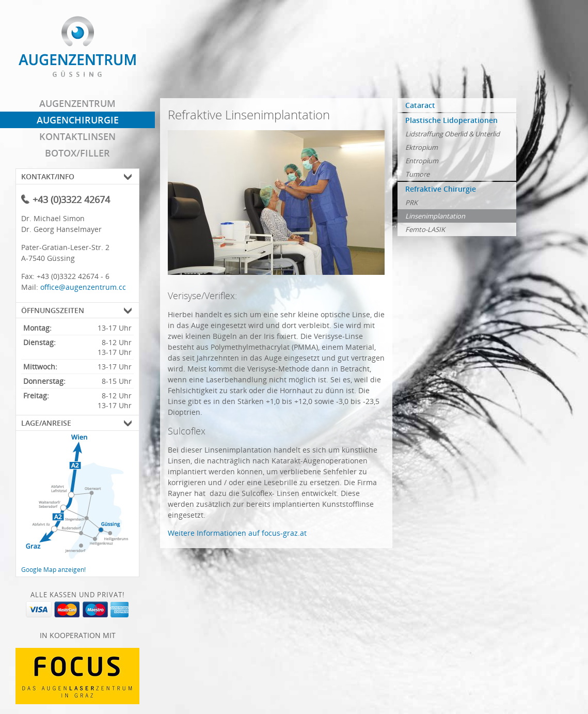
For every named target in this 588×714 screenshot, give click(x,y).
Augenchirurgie (78, 120)
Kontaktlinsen (77, 136)
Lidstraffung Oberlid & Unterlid (452, 134)
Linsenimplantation (435, 216)
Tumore (417, 174)
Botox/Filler (77, 153)
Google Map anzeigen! (53, 570)
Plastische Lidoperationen (451, 120)
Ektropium (422, 147)
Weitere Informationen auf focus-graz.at (237, 533)
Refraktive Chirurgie (441, 189)
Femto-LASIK (425, 229)
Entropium (422, 161)
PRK (411, 203)
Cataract (420, 105)
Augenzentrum (77, 103)
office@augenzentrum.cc (83, 287)
